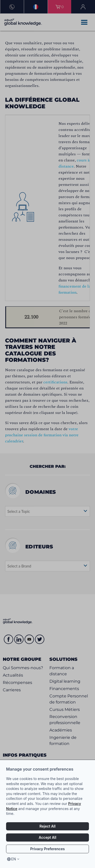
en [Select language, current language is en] (14, 859)
